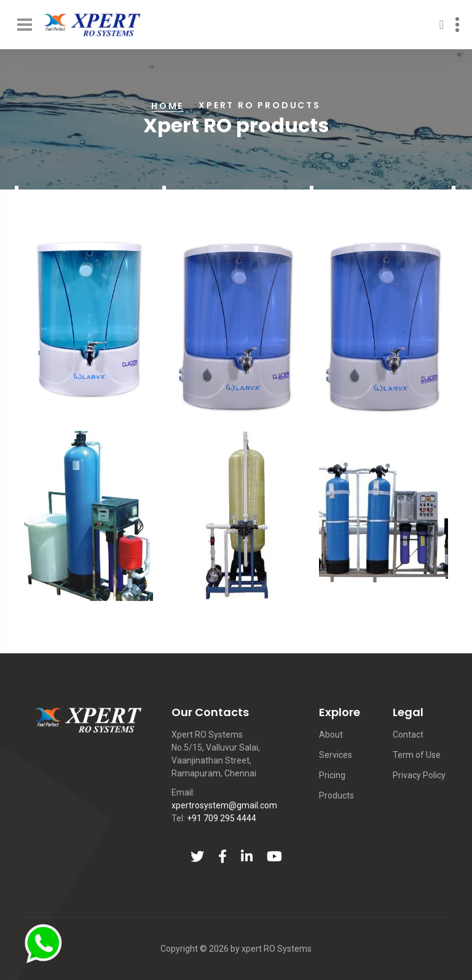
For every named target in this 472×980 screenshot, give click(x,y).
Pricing (332, 775)
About (331, 735)
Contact (408, 735)
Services (336, 755)
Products (336, 795)
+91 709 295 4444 (222, 818)
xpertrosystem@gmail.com (224, 805)
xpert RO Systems (277, 949)
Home (167, 106)
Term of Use (417, 755)
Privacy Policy (419, 775)
